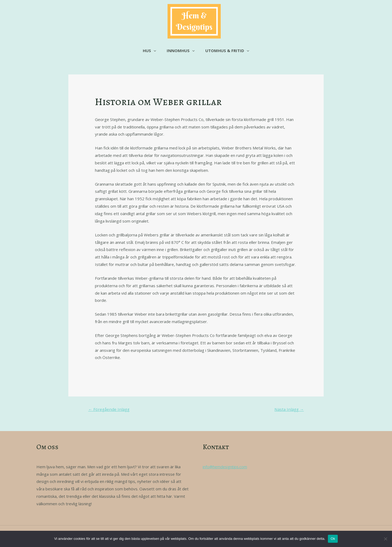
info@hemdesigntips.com (226, 467)
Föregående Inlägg (110, 410)
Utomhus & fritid (225, 51)
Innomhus (181, 51)
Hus (152, 51)
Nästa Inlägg (288, 410)
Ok (333, 539)
